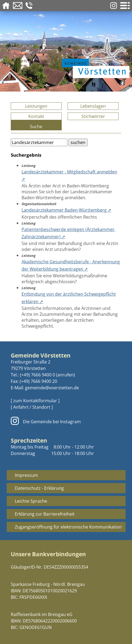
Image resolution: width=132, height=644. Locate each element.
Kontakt (36, 116)
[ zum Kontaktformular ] (35, 401)
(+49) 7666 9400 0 (37, 375)
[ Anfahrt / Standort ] (32, 407)
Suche (36, 127)
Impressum (26, 475)
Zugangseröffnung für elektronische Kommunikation (68, 527)
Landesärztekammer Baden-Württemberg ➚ (66, 210)
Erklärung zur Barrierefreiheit (45, 514)
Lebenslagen (93, 106)
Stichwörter (93, 116)
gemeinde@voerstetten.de (52, 388)
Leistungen (36, 106)
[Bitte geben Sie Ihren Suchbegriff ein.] (39, 142)
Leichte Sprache (31, 501)
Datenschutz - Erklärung (39, 488)
